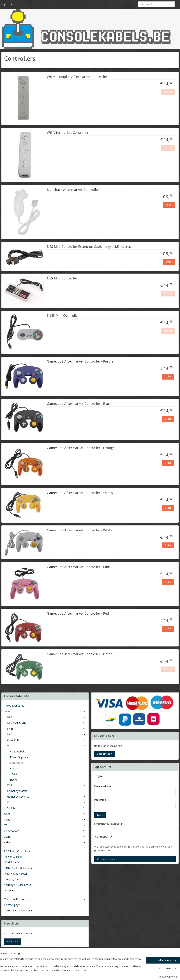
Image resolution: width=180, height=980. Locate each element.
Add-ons (15, 768)
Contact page (12, 905)
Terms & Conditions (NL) (19, 910)
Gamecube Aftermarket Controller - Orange (81, 448)
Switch (46, 808)
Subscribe (12, 942)
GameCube (46, 740)
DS (46, 802)
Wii (46, 746)
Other (45, 842)
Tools (13, 774)
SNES (46, 729)
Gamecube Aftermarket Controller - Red (78, 614)
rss (85, 973)
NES (46, 717)
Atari (45, 837)
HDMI (13, 780)
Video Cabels (18, 751)
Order (169, 205)
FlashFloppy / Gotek (16, 874)
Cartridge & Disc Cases (18, 885)
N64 (46, 734)
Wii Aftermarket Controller (68, 133)
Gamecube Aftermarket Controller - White (80, 530)
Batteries (10, 890)
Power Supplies (19, 757)
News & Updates (14, 706)
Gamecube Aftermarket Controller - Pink (78, 567)
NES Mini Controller (62, 278)
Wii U (46, 785)
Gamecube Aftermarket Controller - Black (79, 404)
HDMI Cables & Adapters (19, 868)
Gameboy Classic (17, 791)
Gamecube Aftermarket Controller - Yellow (80, 493)
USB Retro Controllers (17, 851)
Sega (45, 814)
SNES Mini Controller (63, 316)
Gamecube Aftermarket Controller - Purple (80, 361)
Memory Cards (13, 879)
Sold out (168, 92)
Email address (103, 786)
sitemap (78, 973)
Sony (45, 820)
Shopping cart (105, 754)
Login (100, 815)
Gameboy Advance (46, 797)
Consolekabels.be (17, 956)
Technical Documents (45, 899)
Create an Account (107, 859)
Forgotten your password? (109, 824)
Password (100, 800)
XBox (45, 825)
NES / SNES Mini (46, 723)
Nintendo (45, 711)
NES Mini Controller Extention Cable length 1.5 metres (89, 247)
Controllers (16, 763)
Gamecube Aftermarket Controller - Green (80, 654)
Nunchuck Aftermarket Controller (73, 190)
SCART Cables (12, 862)
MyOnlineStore (131, 973)
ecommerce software (100, 973)
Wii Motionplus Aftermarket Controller (77, 77)
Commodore (45, 831)
